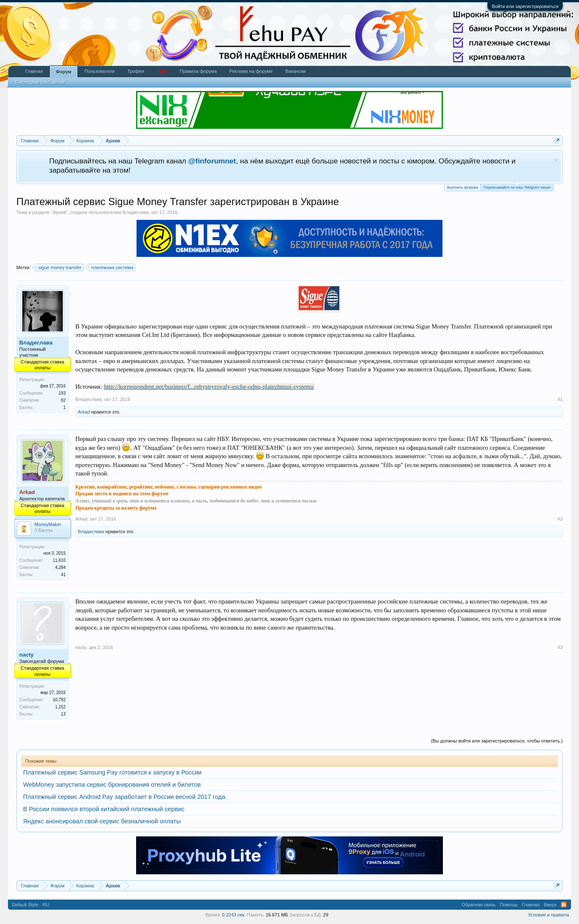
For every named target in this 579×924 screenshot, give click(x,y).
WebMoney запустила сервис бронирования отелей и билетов (112, 785)
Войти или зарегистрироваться (525, 6)
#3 (560, 647)
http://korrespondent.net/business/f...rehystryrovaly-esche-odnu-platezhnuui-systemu (209, 387)
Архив (59, 212)
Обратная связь (478, 905)
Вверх (551, 905)
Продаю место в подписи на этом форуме (122, 494)
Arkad (84, 412)
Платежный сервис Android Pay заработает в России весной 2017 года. (125, 797)
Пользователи (99, 71)
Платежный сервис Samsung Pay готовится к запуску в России (113, 772)
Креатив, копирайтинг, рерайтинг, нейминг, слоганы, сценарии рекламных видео (169, 487)
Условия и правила (548, 915)
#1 (560, 399)
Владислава (136, 212)
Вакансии (296, 71)
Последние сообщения (40, 82)
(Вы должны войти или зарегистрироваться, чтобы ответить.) (497, 741)
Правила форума (198, 71)
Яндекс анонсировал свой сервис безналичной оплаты (102, 821)
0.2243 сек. (234, 915)
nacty (27, 655)
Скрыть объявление (556, 160)
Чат (162, 71)
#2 (560, 519)
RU (46, 905)
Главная (34, 71)
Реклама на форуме (251, 71)
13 (63, 714)
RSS (564, 905)
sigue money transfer (59, 267)
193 (62, 393)
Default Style (25, 905)
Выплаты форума (462, 187)
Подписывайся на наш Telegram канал (517, 187)
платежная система (111, 267)
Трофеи (136, 71)
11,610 (59, 560)
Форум (64, 72)
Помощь (509, 905)
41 (63, 575)
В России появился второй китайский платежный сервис (104, 809)
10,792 (59, 700)
